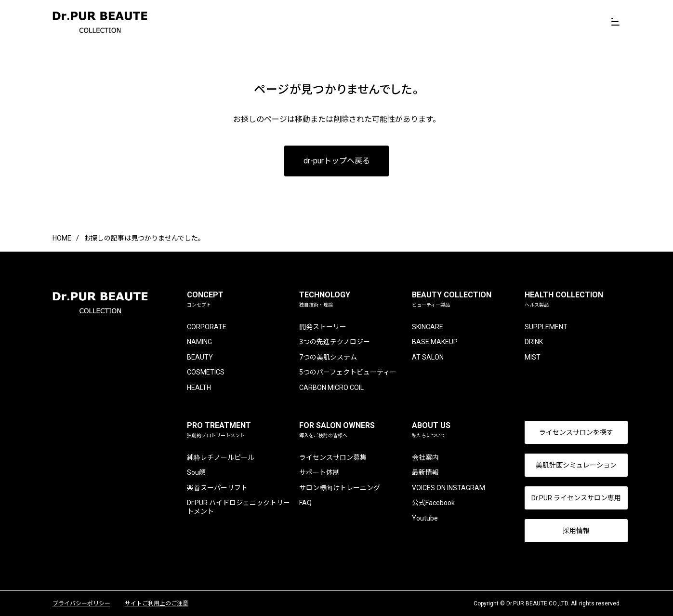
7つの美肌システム (326, 357)
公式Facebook (429, 503)
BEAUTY (200, 357)
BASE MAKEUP (430, 342)
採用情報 (569, 531)
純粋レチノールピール (221, 457)
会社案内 (421, 457)
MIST (525, 357)
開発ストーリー (321, 327)
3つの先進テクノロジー (333, 342)
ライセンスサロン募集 (331, 457)
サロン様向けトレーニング (338, 488)
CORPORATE (207, 327)
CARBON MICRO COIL (330, 388)
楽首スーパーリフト (218, 488)
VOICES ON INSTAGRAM (444, 488)
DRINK (526, 342)
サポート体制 (317, 472)
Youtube (420, 518)
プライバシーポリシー (81, 603)
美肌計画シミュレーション (569, 465)
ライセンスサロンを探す (569, 432)
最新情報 (421, 472)
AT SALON (423, 357)
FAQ (304, 503)
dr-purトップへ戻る (337, 161)
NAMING (200, 342)
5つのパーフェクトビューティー (346, 372)
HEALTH (199, 388)
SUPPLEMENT (538, 327)
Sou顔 (197, 472)
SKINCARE (423, 327)
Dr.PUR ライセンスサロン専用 (569, 498)
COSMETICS (206, 372)
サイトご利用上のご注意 (157, 603)
